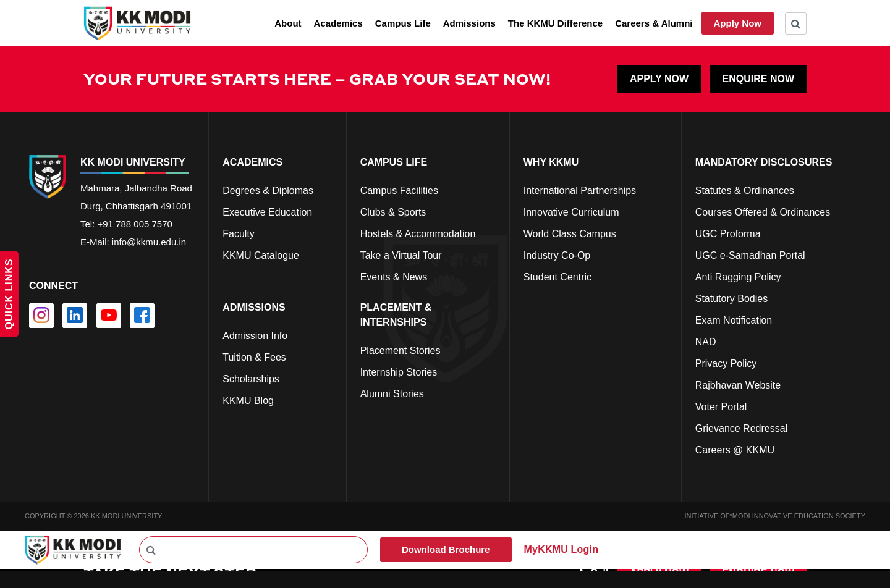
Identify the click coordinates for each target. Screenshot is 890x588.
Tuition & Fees (254, 357)
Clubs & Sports (393, 212)
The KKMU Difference (555, 23)
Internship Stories (399, 372)
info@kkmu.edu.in (149, 242)
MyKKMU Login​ (562, 549)
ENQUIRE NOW (758, 79)
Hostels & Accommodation (418, 234)
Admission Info (255, 336)
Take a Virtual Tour (401, 255)
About (288, 23)
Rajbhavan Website (738, 385)
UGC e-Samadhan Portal (750, 255)
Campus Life (403, 23)
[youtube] (109, 316)
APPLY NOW (659, 79)
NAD (706, 342)
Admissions (469, 23)
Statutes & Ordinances (745, 191)
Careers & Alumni (654, 23)
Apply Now (738, 23)
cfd (229, 422)
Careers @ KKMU (735, 450)
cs (227, 277)
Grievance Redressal (741, 428)
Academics (338, 23)
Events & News (394, 277)
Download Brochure (446, 549)
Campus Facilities (399, 191)
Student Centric (557, 277)
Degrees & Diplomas (268, 191)
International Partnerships (580, 191)
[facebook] (142, 316)
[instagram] (41, 316)
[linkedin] (75, 316)
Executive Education (267, 212)
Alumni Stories (392, 394)
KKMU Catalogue (261, 255)
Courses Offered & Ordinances (763, 212)
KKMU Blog (248, 401)
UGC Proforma (728, 234)
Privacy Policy (726, 363)
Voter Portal (721, 407)
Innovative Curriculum (571, 212)
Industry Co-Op (557, 255)
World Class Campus (570, 234)
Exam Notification (734, 320)
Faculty (239, 234)
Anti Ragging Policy (738, 277)
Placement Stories (400, 351)
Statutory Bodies (731, 299)
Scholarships (251, 379)
